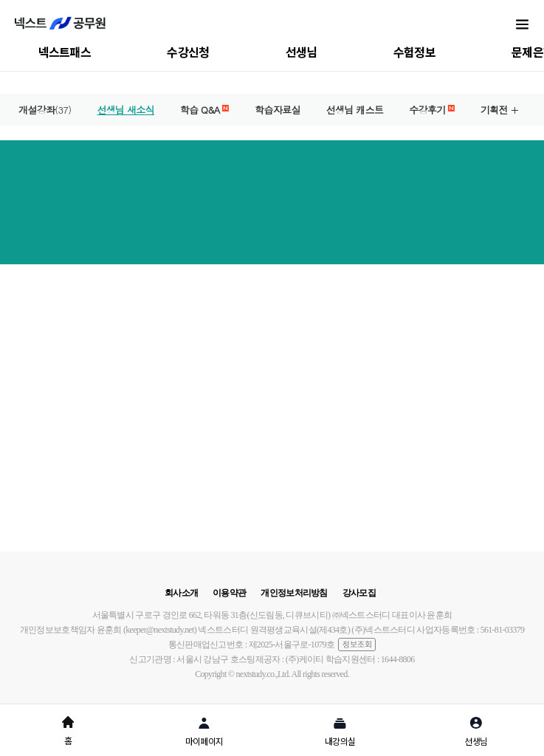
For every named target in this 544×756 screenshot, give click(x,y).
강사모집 (359, 593)
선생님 (302, 52)
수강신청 (188, 52)
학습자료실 (278, 110)
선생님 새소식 (125, 110)
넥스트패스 (65, 52)
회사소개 (181, 593)
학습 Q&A (204, 110)
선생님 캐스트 (355, 110)
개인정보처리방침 (294, 593)
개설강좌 (45, 110)
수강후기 (432, 110)
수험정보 (414, 52)
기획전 (494, 110)
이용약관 (229, 593)
